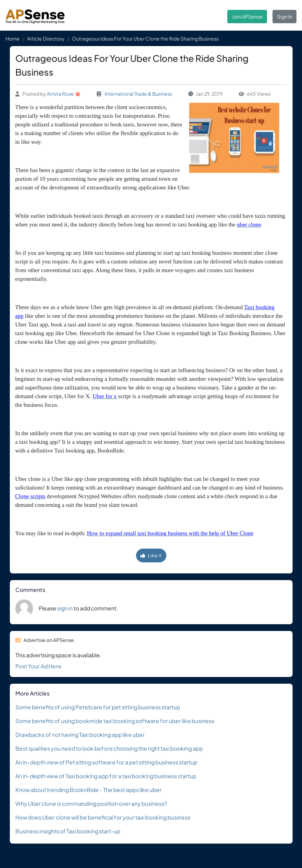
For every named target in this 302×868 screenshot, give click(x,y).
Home (13, 39)
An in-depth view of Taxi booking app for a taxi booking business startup (106, 776)
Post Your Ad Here (38, 666)
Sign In (285, 17)
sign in (65, 608)
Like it (151, 555)
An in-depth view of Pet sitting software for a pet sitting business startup (106, 762)
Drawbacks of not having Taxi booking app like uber (80, 734)
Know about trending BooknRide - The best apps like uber (88, 790)
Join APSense (247, 17)
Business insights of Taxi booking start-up (68, 831)
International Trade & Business (138, 94)
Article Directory (46, 39)
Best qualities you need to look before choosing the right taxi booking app (109, 748)
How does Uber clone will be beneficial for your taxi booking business (103, 817)
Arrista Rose (60, 94)
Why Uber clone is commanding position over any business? (91, 803)
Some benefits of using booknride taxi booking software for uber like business (115, 721)
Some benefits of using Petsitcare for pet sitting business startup (98, 707)
